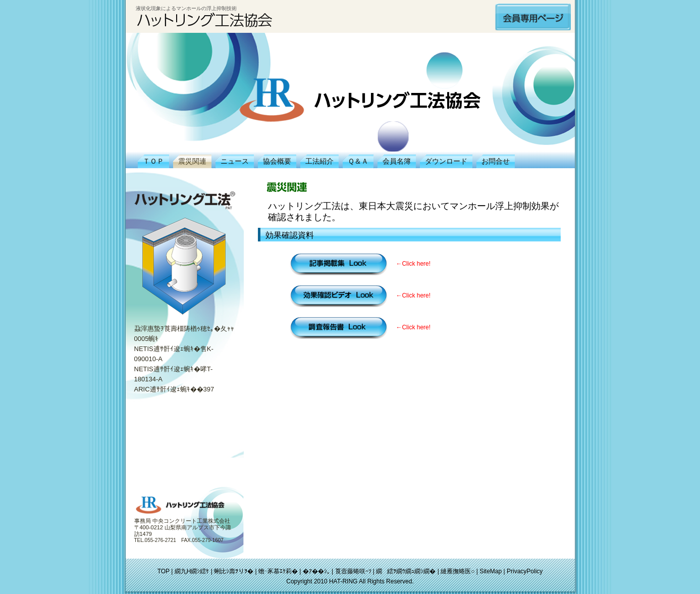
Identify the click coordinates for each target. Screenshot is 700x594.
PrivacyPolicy (525, 571)
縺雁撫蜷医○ (457, 571)
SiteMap (491, 571)
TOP (164, 571)
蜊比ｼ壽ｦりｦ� (234, 571)
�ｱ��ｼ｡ (316, 571)
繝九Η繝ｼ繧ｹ (192, 571)
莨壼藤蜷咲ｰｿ (353, 571)
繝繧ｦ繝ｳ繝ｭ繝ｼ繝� (406, 571)
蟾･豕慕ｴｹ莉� (278, 571)
